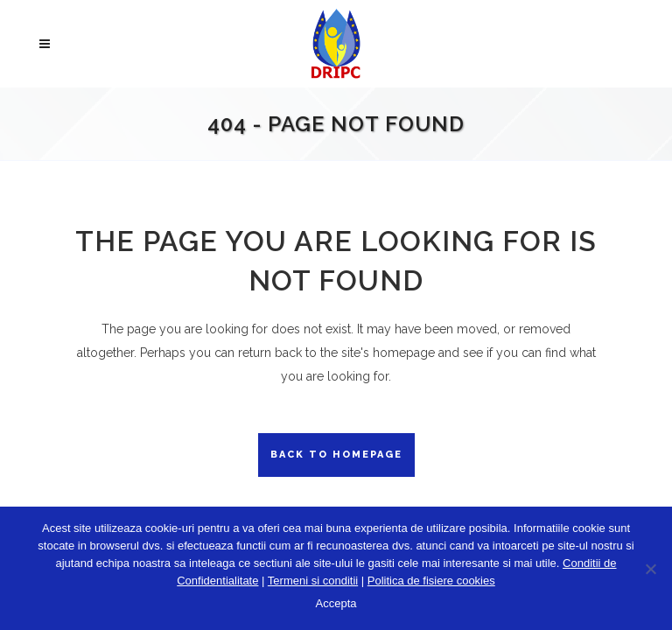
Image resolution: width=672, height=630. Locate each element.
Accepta (336, 603)
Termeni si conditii (313, 581)
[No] (650, 569)
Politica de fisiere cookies (431, 581)
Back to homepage (336, 455)
